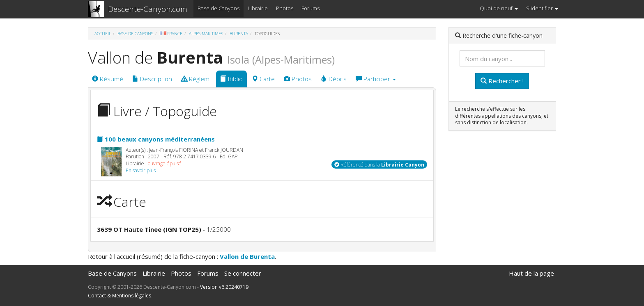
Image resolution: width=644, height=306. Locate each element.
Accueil (103, 34)
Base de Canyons (218, 8)
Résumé (108, 79)
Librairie (258, 8)
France (171, 34)
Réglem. (196, 79)
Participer (376, 79)
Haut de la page (531, 273)
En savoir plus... (143, 170)
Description (152, 79)
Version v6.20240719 (224, 287)
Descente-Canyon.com (148, 9)
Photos (285, 8)
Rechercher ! (502, 81)
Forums (310, 8)
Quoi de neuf (499, 8)
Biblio (231, 79)
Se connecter (243, 273)
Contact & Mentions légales (120, 296)
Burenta (239, 34)
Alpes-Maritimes (206, 34)
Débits (334, 79)
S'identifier (542, 8)
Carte (263, 79)
